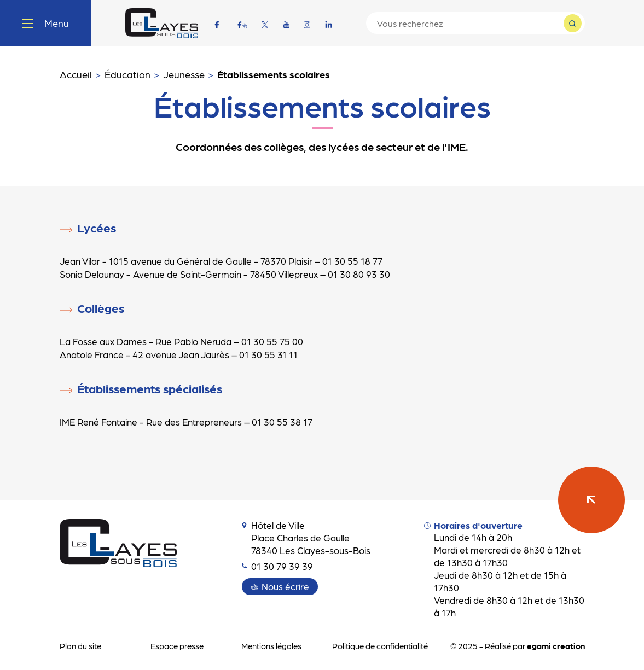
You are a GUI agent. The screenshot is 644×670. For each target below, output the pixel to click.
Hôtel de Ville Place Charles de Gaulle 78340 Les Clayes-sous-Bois (306, 538)
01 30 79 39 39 (277, 566)
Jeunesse (184, 74)
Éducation (127, 74)
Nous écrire (285, 586)
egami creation (556, 646)
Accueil (76, 74)
